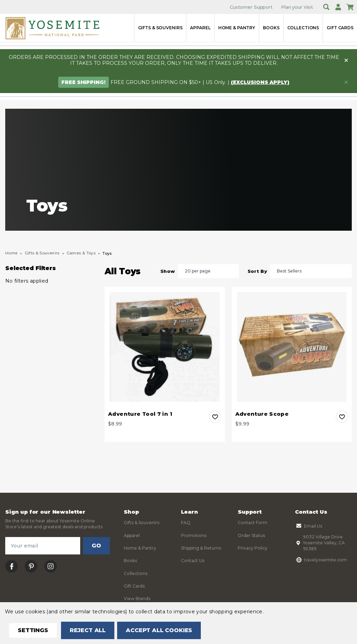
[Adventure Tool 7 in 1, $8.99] (165, 347)
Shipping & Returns (201, 548)
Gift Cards (340, 28)
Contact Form (253, 523)
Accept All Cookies (159, 630)
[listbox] (208, 271)
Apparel (200, 28)
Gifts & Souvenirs (160, 28)
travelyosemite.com (321, 560)
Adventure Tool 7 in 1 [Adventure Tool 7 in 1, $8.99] (140, 414)
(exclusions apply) (260, 82)
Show (168, 271)
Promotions (194, 535)
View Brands (137, 599)
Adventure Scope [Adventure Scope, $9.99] (262, 414)
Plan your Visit (297, 7)
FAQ (186, 523)
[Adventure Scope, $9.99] (292, 347)
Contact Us (193, 561)
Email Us (309, 526)
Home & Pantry (237, 28)
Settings (33, 630)
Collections (303, 28)
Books (271, 28)
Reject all (88, 630)
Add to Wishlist (215, 417)
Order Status (251, 535)
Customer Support (251, 7)
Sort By (257, 271)
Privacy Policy (253, 548)
